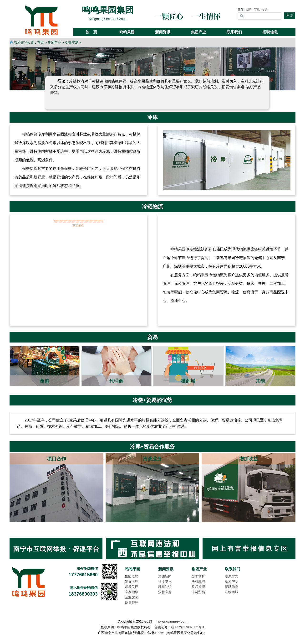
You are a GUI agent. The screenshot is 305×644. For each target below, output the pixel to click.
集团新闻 (165, 576)
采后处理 (198, 587)
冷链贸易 (71, 42)
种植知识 (165, 587)
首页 (41, 42)
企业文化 (132, 597)
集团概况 (132, 576)
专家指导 (132, 592)
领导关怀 (132, 587)
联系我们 (233, 569)
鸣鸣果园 (178, 249)
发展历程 (132, 582)
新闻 (241, 10)
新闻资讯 (166, 569)
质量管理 (132, 602)
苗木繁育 (198, 576)
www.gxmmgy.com (173, 621)
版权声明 (232, 582)
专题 (265, 10)
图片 (249, 10)
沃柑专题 (165, 592)
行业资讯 (165, 582)
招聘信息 (232, 587)
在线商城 (232, 592)
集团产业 (54, 42)
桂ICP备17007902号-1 (188, 627)
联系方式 (232, 576)
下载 (257, 10)
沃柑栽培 (198, 582)
